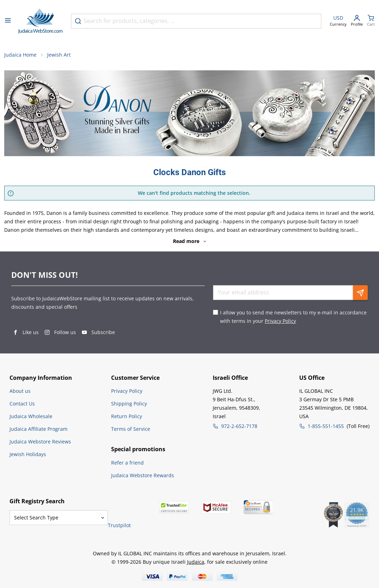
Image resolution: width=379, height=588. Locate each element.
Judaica (196, 562)
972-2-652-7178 (239, 426)
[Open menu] (8, 21)
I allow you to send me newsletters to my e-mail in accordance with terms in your (293, 317)
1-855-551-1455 (326, 426)
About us (20, 391)
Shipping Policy (129, 404)
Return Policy (127, 416)
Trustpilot (119, 525)
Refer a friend (127, 463)
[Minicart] (371, 21)
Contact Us (22, 404)
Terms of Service (131, 429)
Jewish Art (59, 55)
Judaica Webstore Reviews (40, 442)
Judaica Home (20, 55)
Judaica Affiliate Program (38, 429)
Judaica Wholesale (31, 416)
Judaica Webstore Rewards (143, 475)
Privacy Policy (280, 321)
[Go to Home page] (40, 21)
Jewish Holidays (28, 454)
